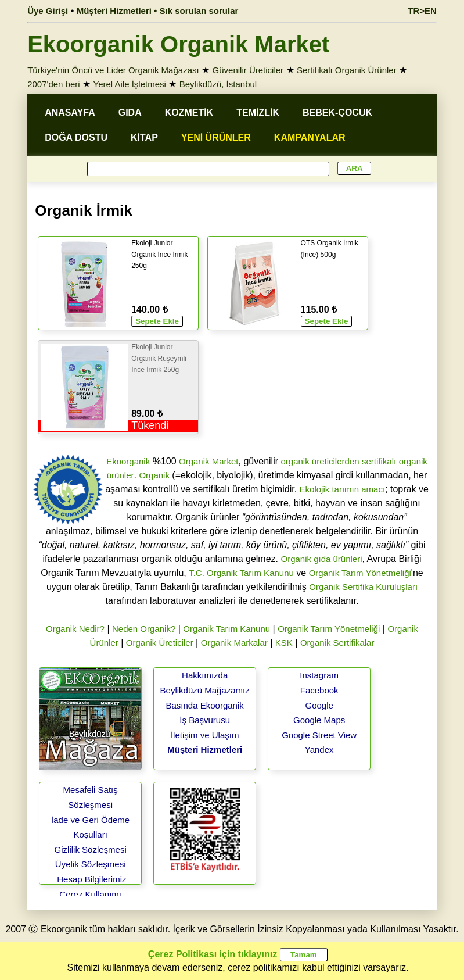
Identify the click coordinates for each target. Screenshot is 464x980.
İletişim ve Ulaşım (205, 735)
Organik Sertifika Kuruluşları (363, 587)
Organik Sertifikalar (337, 643)
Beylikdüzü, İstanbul (218, 84)
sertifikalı (379, 461)
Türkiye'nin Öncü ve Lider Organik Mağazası (113, 70)
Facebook (319, 690)
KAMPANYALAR (310, 137)
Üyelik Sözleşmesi (91, 864)
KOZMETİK (189, 112)
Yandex (319, 750)
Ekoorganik (128, 461)
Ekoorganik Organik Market (178, 44)
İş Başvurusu (205, 720)
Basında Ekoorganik (205, 705)
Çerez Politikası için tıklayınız (213, 954)
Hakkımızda (205, 675)
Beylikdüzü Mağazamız (205, 690)
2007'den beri (53, 84)
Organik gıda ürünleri (321, 559)
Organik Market (209, 461)
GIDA (130, 112)
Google (319, 705)
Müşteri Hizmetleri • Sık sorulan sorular (158, 11)
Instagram (319, 675)
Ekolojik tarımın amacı (343, 489)
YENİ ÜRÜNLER (216, 137)
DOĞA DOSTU (76, 137)
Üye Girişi (48, 11)
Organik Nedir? (75, 629)
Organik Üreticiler (160, 643)
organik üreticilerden (320, 461)
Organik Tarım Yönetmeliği (360, 573)
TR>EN (422, 11)
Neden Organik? (144, 629)
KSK (284, 643)
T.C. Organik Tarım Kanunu (241, 573)
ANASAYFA (70, 112)
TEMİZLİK (258, 112)
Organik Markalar (234, 643)
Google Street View (319, 735)
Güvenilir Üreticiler (248, 70)
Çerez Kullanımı (90, 894)
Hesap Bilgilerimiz (91, 879)
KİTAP (144, 137)
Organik (154, 475)
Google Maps (319, 720)
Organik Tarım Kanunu (226, 629)
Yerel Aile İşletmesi (130, 84)
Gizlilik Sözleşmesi (91, 850)
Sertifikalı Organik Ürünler (347, 70)
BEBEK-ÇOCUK (337, 112)
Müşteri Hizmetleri (205, 750)
